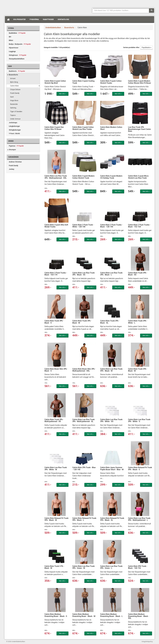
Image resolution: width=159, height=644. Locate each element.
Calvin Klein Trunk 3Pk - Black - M (82, 322)
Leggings (12, 51)
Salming (13, 108)
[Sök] (152, 10)
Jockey (11, 169)
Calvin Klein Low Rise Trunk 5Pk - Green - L (111, 567)
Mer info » (62, 94)
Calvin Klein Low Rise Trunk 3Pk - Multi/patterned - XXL (56, 177)
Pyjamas (16, 146)
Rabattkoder (48, 19)
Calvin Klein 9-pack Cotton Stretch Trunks (111, 82)
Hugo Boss (14, 100)
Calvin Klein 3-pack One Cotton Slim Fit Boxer (54, 128)
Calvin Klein (14, 86)
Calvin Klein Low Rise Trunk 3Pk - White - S (139, 420)
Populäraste (146, 47)
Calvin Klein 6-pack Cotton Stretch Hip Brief (55, 82)
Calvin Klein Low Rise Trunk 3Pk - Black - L (111, 274)
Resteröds (14, 104)
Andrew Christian (15, 162)
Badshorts (17, 71)
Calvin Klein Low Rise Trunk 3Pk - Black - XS (83, 274)
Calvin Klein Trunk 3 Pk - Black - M (54, 567)
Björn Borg (14, 82)
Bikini (11, 40)
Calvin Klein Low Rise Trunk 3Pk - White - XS (111, 420)
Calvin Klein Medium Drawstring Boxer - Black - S (56, 615)
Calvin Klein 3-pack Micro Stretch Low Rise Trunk (138, 177)
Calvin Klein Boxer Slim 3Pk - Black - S (56, 370)
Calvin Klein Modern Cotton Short (111, 128)
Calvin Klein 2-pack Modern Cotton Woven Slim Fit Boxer (139, 82)
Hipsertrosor (14, 48)
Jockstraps (13, 123)
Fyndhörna (34, 19)
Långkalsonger (14, 126)
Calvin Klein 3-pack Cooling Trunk (83, 82)
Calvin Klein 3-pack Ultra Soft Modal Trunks (56, 226)
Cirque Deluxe (15, 89)
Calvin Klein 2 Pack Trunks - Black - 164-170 (56, 274)
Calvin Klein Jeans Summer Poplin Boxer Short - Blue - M (112, 468)
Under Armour (15, 119)
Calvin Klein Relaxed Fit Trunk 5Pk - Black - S (140, 468)
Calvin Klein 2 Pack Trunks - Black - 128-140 (111, 226)
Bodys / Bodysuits (20, 44)
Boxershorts (13, 75)
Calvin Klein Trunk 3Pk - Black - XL (110, 322)
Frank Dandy (15, 93)
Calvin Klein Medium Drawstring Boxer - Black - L (111, 615)
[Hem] (8, 19)
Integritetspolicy (147, 642)
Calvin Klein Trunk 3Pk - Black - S (54, 322)
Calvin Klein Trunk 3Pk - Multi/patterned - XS (54, 420)
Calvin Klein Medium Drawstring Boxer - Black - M (84, 615)
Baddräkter (17, 33)
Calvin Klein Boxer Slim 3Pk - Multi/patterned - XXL (84, 370)
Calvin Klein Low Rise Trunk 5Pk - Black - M (111, 370)
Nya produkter (19, 19)
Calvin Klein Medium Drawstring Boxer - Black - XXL (139, 616)
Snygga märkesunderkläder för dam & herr (26, 7)
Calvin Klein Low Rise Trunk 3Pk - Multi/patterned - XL (83, 420)
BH (10, 37)
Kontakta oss (63, 19)
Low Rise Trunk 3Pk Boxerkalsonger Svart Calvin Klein (139, 129)
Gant (12, 97)
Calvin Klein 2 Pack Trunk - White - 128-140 (83, 226)
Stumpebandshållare (17, 59)
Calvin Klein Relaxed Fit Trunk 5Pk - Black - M (57, 519)
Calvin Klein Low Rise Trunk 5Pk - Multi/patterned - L (139, 519)
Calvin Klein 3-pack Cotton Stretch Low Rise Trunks (83, 128)
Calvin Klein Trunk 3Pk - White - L (138, 322)
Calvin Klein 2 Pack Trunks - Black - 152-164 (139, 226)
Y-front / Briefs (14, 133)
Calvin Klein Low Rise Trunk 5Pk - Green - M (83, 567)
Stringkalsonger (15, 130)
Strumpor (12, 150)
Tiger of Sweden (16, 111)
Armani (13, 78)
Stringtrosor (18, 55)
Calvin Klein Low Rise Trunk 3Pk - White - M (56, 468)
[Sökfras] (121, 10)
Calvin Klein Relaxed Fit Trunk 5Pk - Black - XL (112, 519)
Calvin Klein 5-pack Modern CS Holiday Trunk (111, 177)
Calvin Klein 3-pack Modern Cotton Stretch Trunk (83, 177)
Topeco (13, 115)
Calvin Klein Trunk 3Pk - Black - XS (138, 274)
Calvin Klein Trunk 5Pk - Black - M (138, 370)
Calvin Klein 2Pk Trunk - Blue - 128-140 (84, 468)
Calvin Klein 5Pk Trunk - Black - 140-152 (138, 567)
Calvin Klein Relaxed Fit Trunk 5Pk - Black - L (84, 519)
